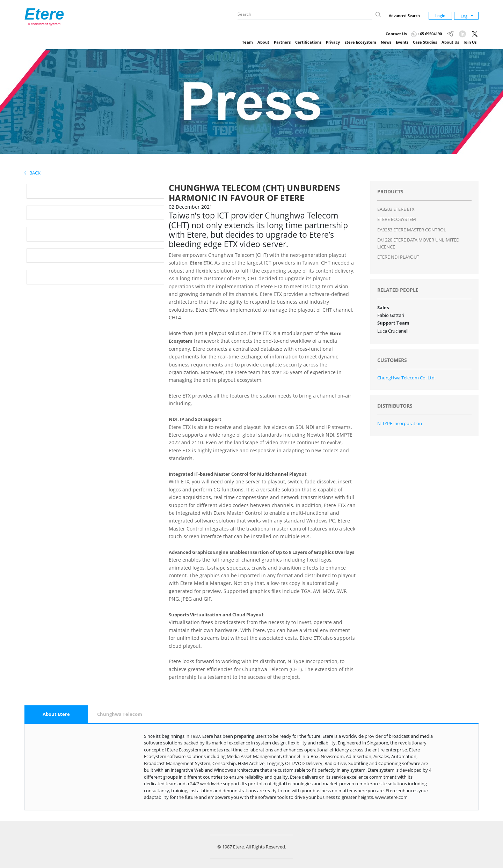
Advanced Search (404, 16)
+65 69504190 (427, 34)
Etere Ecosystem (360, 42)
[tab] (56, 714)
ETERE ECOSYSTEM (397, 219)
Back (32, 173)
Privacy (333, 42)
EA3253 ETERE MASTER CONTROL (412, 230)
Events (402, 42)
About (263, 42)
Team (247, 42)
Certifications (308, 42)
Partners (282, 42)
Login (440, 16)
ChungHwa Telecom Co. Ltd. (406, 378)
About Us (450, 42)
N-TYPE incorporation (400, 423)
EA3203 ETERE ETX (396, 209)
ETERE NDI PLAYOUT (398, 257)
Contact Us (396, 34)
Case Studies (425, 42)
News (386, 42)
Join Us (470, 42)
